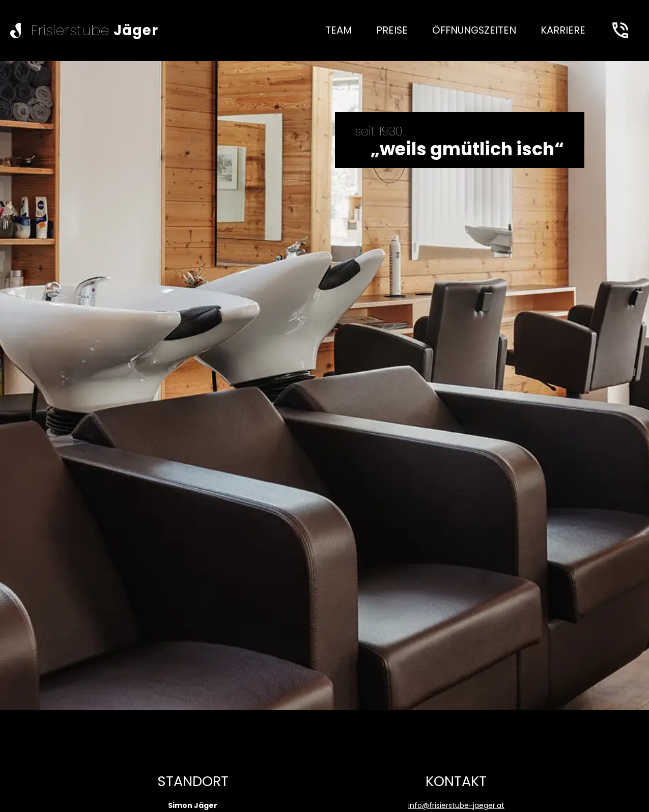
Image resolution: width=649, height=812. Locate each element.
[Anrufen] (620, 31)
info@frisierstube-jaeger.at (456, 805)
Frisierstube (94, 30)
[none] (338, 31)
